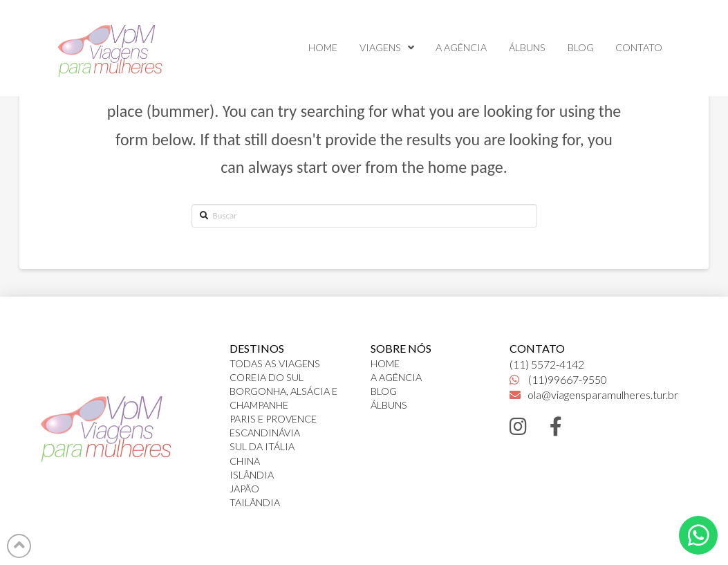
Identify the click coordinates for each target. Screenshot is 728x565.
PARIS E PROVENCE (273, 419)
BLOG (384, 391)
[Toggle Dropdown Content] (698, 535)
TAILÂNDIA (255, 502)
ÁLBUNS (389, 405)
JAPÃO (244, 489)
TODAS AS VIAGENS (275, 363)
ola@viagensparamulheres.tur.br (594, 395)
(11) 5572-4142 (547, 364)
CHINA (245, 461)
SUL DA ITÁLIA (262, 446)
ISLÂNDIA (252, 475)
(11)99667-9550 (558, 379)
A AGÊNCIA (396, 377)
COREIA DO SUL (267, 377)
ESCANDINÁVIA (265, 433)
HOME (385, 363)
